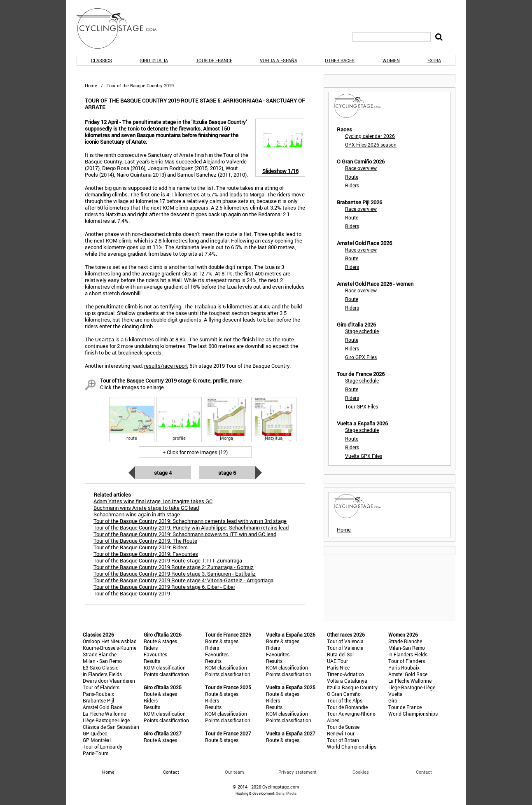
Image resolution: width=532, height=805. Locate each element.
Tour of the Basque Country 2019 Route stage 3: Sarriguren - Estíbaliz (175, 574)
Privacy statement (297, 772)
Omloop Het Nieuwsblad (110, 641)
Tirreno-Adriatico (345, 674)
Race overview (361, 168)
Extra (434, 60)
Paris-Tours (96, 753)
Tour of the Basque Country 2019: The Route (145, 541)
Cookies (361, 772)
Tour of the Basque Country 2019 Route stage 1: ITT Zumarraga (168, 560)
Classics (101, 60)
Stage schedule (362, 331)
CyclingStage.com (122, 28)
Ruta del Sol (340, 654)
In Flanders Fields (102, 674)
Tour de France (214, 60)
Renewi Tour (341, 733)
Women (391, 60)
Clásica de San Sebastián (111, 727)
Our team (234, 772)
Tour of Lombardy (103, 747)
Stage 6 (227, 473)
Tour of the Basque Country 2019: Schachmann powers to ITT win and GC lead (185, 534)
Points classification (166, 674)
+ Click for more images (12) (195, 452)
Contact (424, 772)
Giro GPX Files (361, 357)
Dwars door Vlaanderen (109, 681)
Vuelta (395, 694)
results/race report (166, 366)
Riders (352, 185)
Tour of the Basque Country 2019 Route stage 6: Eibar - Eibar (164, 587)
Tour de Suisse (343, 727)
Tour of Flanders (101, 687)
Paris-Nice (338, 667)
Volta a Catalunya (347, 681)
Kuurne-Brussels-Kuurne (110, 648)
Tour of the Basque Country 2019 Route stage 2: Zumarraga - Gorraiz (174, 567)
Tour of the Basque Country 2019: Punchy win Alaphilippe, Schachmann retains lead (191, 527)
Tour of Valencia (345, 641)
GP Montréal (97, 740)
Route (352, 177)
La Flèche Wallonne (104, 714)
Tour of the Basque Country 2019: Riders (141, 547)
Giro (393, 700)
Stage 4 (163, 473)
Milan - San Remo (102, 661)
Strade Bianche (100, 654)
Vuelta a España (279, 60)
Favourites (155, 654)
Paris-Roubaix (98, 694)
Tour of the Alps (345, 700)
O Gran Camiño (344, 694)
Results (152, 661)
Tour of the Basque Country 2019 (132, 593)
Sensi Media (286, 793)
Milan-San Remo (407, 648)
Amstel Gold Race (102, 707)
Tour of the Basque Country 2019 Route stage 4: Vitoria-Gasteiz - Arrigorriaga (183, 580)
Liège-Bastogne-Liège (106, 720)
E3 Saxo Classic (100, 667)
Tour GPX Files (362, 406)
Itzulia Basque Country (352, 687)
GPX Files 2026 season (371, 145)
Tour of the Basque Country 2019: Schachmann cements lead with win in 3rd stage (190, 521)
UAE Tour (337, 661)
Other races (340, 60)
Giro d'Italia (154, 60)
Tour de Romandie (347, 707)
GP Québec (95, 733)
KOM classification (165, 667)
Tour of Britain (343, 740)
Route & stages (160, 641)
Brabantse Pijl (98, 700)
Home (91, 85)
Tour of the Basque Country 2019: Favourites (146, 554)
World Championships (352, 747)
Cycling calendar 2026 (370, 136)
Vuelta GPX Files (364, 456)
